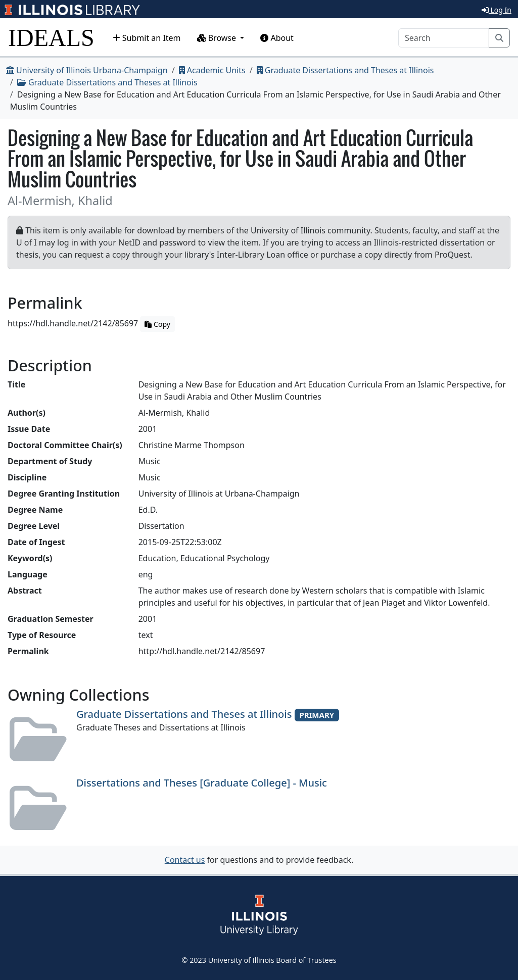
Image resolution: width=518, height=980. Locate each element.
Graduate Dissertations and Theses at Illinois (345, 70)
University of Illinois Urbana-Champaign (87, 70)
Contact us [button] (185, 860)
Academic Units (212, 70)
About (277, 38)
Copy (157, 324)
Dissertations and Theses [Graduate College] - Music (202, 783)
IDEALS (51, 38)
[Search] (444, 38)
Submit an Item (147, 38)
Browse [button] (218, 38)
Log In (497, 10)
